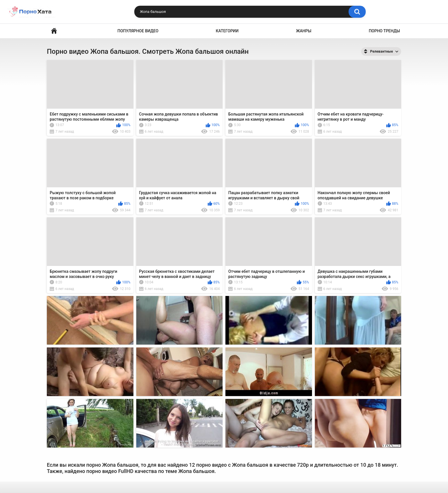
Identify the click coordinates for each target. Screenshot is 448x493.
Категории (227, 31)
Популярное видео (138, 31)
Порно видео (54, 31)
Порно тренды (384, 31)
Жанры (304, 31)
